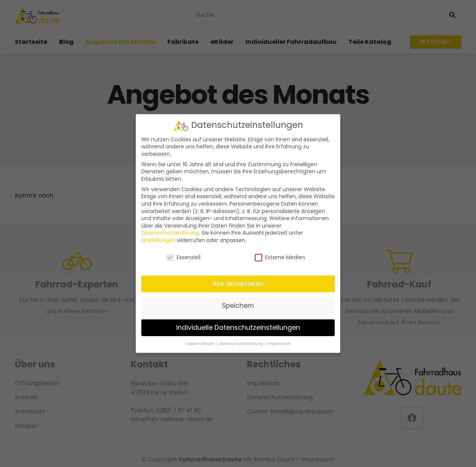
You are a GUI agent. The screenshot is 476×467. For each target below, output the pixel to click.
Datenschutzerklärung (170, 233)
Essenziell (183, 257)
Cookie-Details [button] (200, 343)
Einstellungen (158, 240)
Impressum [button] (279, 343)
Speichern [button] (238, 306)
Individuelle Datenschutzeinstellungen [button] (238, 328)
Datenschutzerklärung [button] (242, 343)
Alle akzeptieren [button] (238, 284)
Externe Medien (280, 257)
